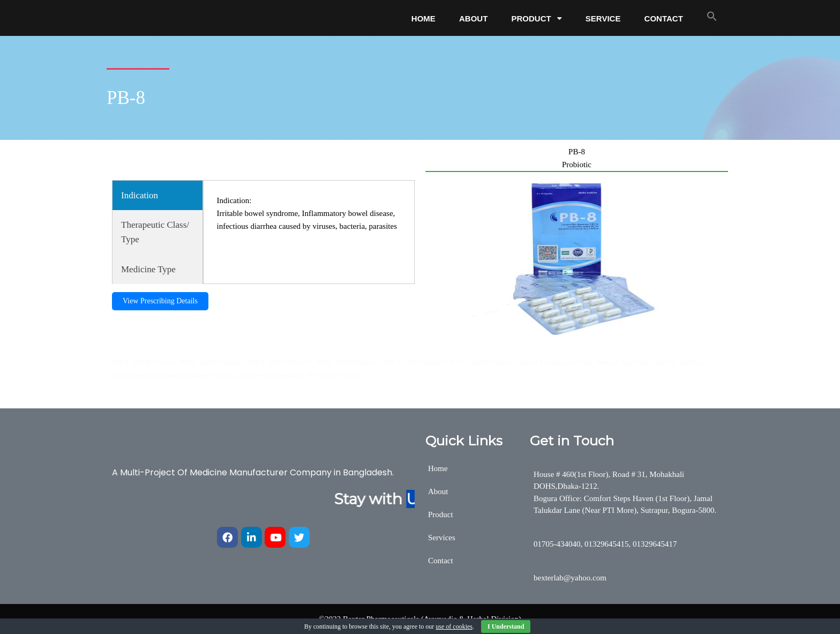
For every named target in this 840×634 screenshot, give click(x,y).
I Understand (506, 626)
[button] (712, 16)
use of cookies (454, 626)
